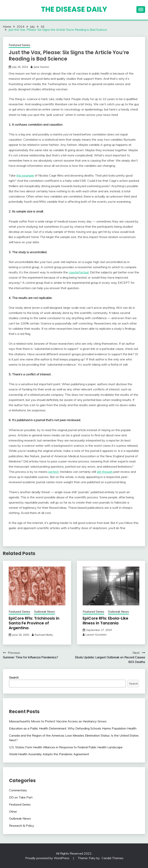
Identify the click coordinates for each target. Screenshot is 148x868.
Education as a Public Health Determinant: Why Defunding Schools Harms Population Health (73, 728)
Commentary (18, 790)
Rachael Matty (44, 635)
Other (13, 812)
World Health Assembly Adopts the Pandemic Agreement (49, 754)
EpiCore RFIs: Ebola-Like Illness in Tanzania (106, 621)
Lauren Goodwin (96, 635)
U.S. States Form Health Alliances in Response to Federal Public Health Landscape (66, 747)
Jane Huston (41, 67)
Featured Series (19, 45)
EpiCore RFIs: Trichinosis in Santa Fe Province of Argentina (34, 623)
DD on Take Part (21, 797)
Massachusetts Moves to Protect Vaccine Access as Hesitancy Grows (58, 721)
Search (14, 677)
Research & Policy (22, 826)
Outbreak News (44, 612)
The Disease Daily (74, 9)
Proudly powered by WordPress (48, 858)
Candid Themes (112, 858)
